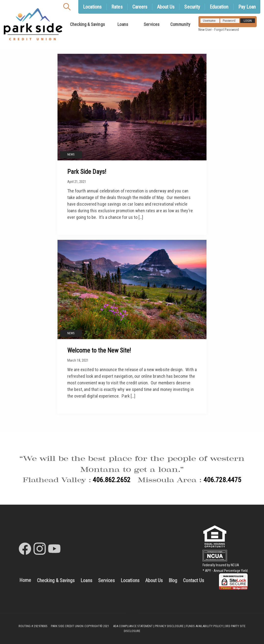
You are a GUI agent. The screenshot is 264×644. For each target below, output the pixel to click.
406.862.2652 (112, 480)
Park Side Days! (87, 172)
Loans (123, 24)
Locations (130, 580)
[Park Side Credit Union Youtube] (54, 549)
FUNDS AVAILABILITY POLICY (205, 626)
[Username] (210, 21)
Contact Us (194, 580)
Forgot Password (227, 30)
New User (205, 30)
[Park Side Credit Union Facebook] (25, 549)
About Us (154, 580)
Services (151, 24)
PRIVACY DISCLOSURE (169, 626)
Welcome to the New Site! (99, 350)
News (71, 155)
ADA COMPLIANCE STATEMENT (133, 626)
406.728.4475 (223, 480)
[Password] (230, 21)
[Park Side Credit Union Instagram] (40, 549)
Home (25, 580)
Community (180, 24)
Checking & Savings (87, 24)
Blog (173, 580)
